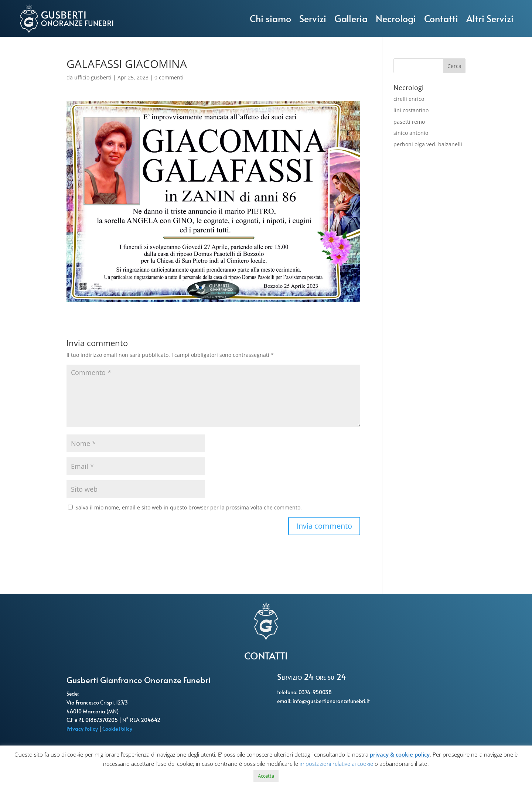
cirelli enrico (409, 99)
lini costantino (411, 110)
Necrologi (396, 18)
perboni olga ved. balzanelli (428, 144)
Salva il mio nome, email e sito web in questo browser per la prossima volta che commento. (189, 507)
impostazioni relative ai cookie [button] (336, 764)
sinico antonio (411, 133)
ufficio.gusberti (93, 77)
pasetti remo (409, 122)
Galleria (351, 18)
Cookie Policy (118, 729)
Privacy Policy (83, 729)
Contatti (441, 18)
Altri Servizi (490, 18)
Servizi (313, 18)
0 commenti (169, 77)
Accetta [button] (266, 776)
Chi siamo (270, 18)
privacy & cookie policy (400, 754)
